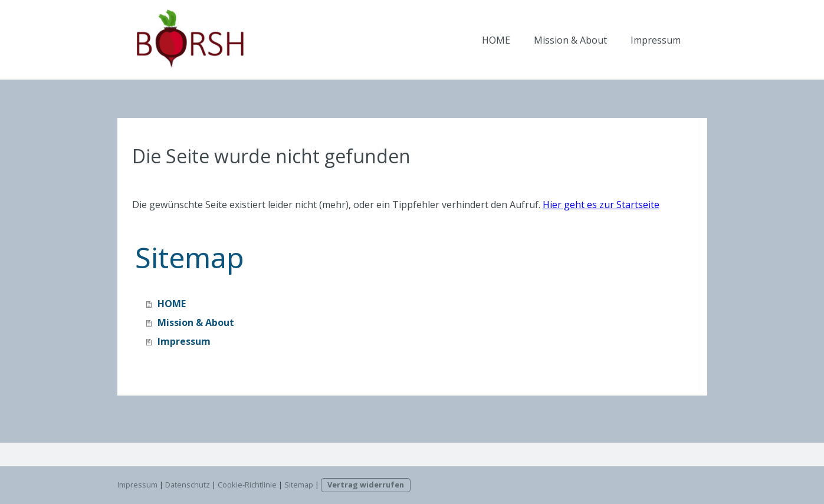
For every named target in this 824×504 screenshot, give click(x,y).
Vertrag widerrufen (366, 485)
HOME (496, 40)
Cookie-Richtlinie (247, 485)
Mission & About (570, 40)
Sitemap (299, 485)
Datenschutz (188, 485)
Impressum (656, 40)
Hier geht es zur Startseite (601, 205)
